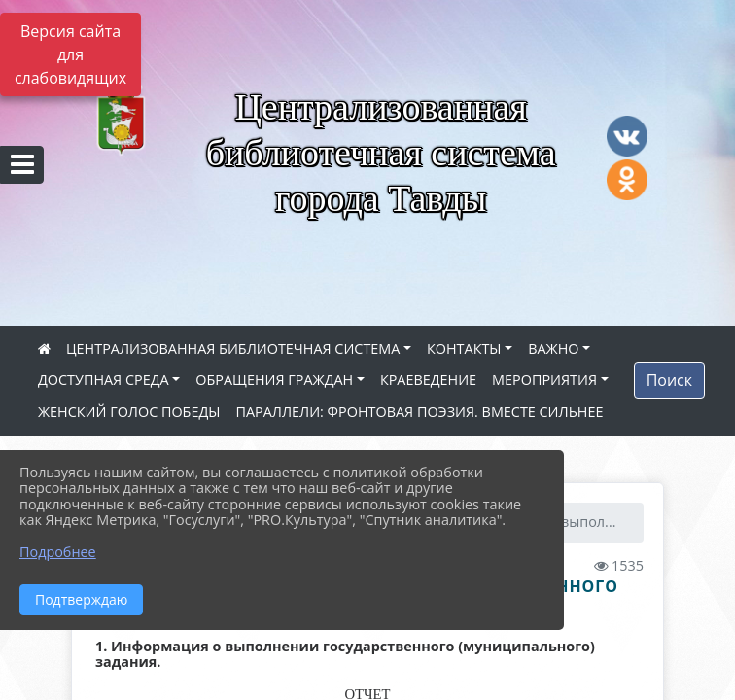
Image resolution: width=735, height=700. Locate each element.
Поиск (669, 380)
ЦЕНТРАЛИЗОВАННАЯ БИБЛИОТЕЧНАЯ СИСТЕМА (233, 349)
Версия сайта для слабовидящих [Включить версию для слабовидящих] (70, 54)
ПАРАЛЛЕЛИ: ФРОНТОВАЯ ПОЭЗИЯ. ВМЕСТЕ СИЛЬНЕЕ (419, 412)
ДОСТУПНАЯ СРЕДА (104, 380)
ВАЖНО (553, 349)
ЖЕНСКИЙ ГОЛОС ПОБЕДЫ (129, 412)
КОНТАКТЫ (464, 349)
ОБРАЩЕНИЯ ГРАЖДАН (274, 380)
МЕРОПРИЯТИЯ (544, 380)
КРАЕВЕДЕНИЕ (428, 380)
